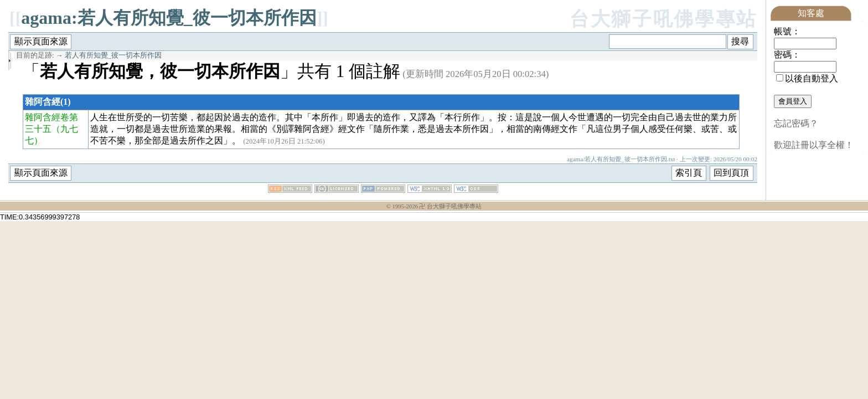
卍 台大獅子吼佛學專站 (450, 206)
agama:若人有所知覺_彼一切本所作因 (169, 18)
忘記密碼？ (796, 123)
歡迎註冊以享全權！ (814, 145)
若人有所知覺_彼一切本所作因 (113, 55)
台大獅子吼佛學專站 (663, 19)
